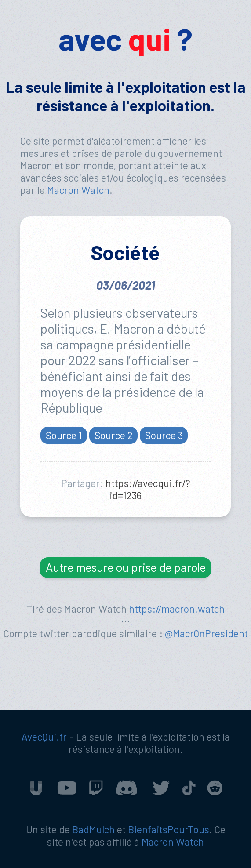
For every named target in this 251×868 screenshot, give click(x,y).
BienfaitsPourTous (169, 829)
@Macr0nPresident (206, 633)
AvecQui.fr (44, 737)
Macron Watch (78, 190)
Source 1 (64, 435)
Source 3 (164, 435)
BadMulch (93, 829)
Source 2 (114, 435)
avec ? (125, 38)
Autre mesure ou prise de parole (126, 567)
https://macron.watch (177, 609)
